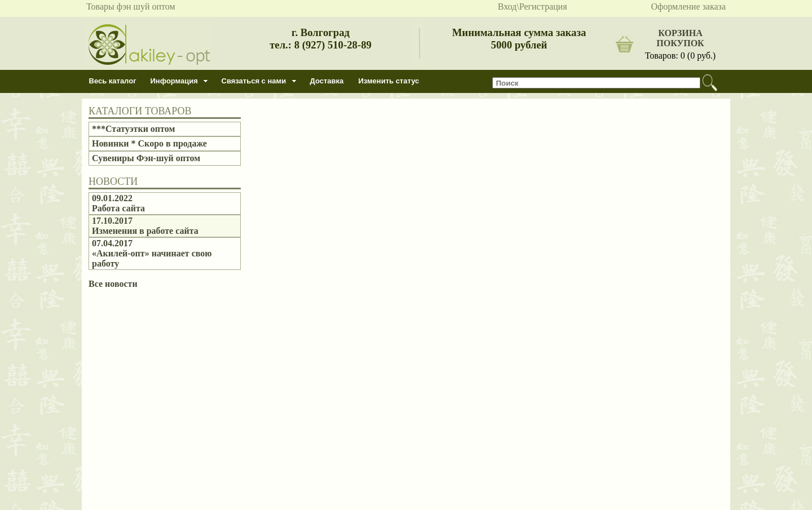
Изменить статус (389, 81)
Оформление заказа (688, 6)
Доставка (327, 81)
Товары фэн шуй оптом (131, 6)
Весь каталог (113, 81)
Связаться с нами (254, 81)
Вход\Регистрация (533, 6)
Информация (174, 81)
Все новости (113, 284)
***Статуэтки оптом (133, 129)
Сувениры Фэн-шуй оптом (146, 158)
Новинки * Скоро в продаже (149, 143)
